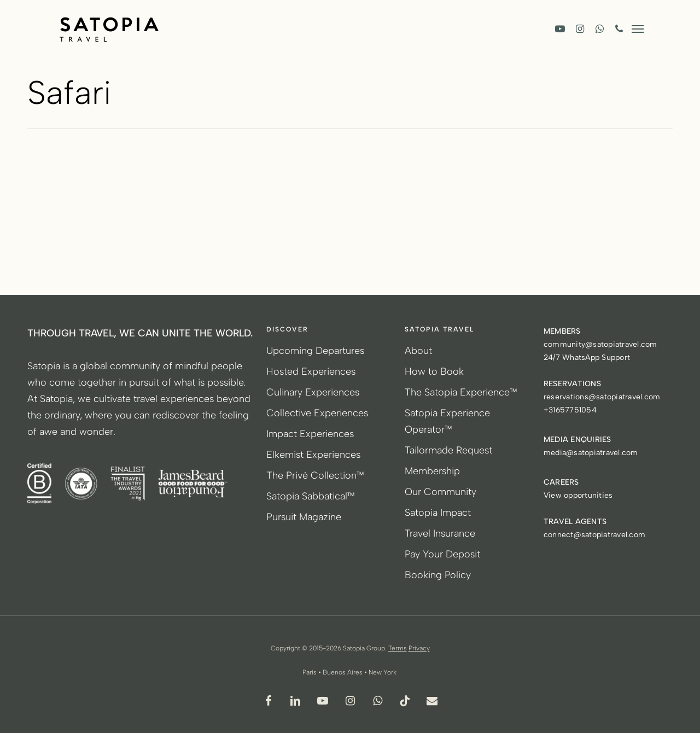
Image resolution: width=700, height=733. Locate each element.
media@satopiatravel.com (591, 453)
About (418, 351)
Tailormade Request (448, 450)
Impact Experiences (310, 434)
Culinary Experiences (313, 392)
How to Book (434, 371)
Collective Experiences (317, 413)
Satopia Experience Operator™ (447, 421)
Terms (398, 648)
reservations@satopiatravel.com (602, 397)
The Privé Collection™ (315, 475)
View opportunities (578, 495)
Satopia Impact (438, 513)
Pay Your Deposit (442, 554)
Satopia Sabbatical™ (311, 496)
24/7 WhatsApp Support (587, 357)
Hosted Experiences (311, 371)
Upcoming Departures (315, 351)
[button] (638, 28)
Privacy (419, 648)
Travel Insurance (440, 533)
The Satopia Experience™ (461, 392)
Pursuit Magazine (304, 517)
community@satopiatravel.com (600, 344)
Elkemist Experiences (313, 455)
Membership (432, 471)
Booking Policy (438, 575)
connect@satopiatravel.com (594, 535)
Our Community (441, 492)
